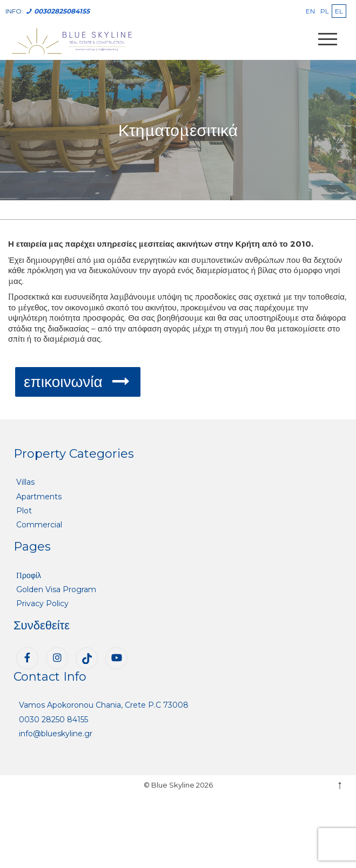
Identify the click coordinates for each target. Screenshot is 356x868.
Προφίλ (29, 575)
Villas (25, 482)
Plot (24, 511)
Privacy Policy (42, 603)
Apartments (39, 497)
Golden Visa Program (56, 589)
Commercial (39, 525)
